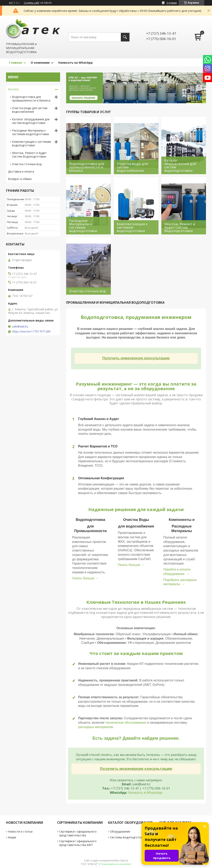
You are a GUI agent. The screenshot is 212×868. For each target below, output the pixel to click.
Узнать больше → (85, 578)
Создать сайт (32, 3)
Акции (12, 837)
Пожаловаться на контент (116, 864)
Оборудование (120, 831)
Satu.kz (124, 860)
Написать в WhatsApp (145, 793)
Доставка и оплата (21, 171)
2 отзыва (172, 3)
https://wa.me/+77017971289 (31, 332)
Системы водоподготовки (128, 837)
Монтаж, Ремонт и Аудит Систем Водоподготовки (29, 155)
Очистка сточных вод (27, 164)
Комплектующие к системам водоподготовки (31, 143)
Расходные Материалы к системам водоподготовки (30, 132)
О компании (40, 62)
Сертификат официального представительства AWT (78, 843)
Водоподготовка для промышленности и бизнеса (31, 99)
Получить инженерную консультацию (136, 358)
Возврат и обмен (20, 179)
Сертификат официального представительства (78, 833)
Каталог (14, 89)
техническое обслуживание (126, 723)
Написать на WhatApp (76, 62)
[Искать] (125, 37)
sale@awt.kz (20, 327)
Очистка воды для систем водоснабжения (30, 110)
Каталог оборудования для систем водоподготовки (31, 121)
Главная (15, 62)
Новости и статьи (20, 831)
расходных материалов (96, 727)
